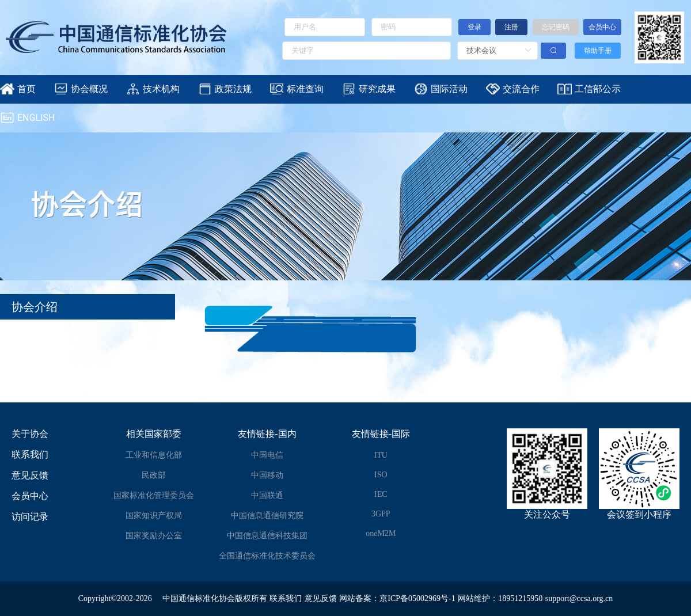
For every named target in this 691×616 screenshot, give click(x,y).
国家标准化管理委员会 (154, 495)
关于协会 (30, 434)
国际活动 (449, 89)
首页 (26, 89)
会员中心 (30, 496)
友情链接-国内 (267, 434)
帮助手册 (598, 51)
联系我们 (30, 455)
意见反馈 (30, 475)
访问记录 (30, 517)
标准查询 (305, 89)
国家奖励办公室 (154, 536)
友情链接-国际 (381, 434)
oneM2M (381, 533)
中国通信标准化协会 (199, 598)
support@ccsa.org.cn (579, 598)
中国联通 (267, 495)
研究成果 (377, 89)
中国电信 (267, 455)
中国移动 (267, 475)
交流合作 (521, 89)
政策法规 (233, 89)
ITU (381, 455)
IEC (381, 494)
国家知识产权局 (154, 516)
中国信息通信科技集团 (267, 536)
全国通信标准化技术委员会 (267, 556)
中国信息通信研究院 (267, 516)
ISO (381, 475)
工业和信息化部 (154, 455)
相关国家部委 (154, 434)
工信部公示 (598, 89)
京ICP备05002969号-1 (417, 598)
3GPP (381, 514)
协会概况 (89, 89)
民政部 (154, 475)
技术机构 (161, 89)
